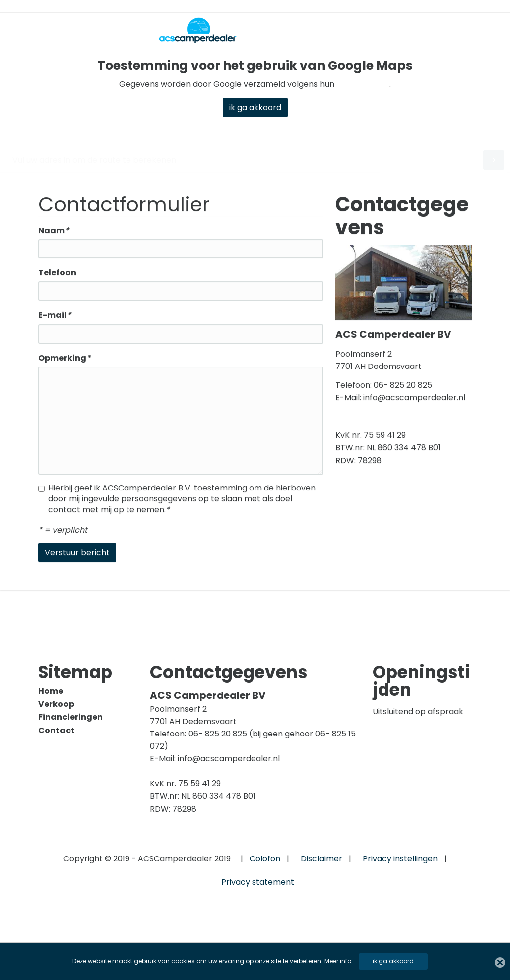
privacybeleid (363, 84)
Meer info (338, 961)
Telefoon (57, 274)
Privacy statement (258, 882)
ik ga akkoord (393, 961)
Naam (54, 231)
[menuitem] (85, 691)
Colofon (265, 859)
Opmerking (64, 358)
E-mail (55, 316)
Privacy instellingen (400, 859)
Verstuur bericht (77, 553)
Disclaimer (321, 859)
